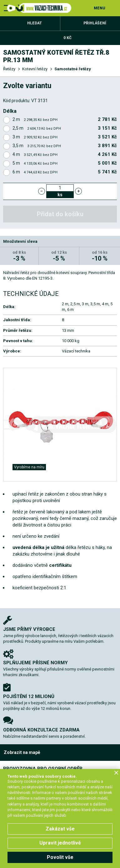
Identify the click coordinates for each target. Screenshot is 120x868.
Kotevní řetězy (35, 69)
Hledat (35, 23)
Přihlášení (95, 23)
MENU (100, 8)
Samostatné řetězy (73, 69)
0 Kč (67, 38)
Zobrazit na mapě (22, 752)
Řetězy (9, 69)
